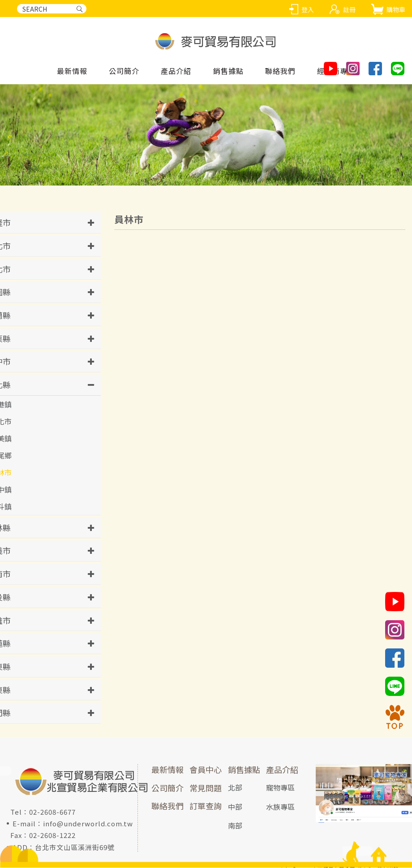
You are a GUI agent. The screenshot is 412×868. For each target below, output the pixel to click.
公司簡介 (167, 788)
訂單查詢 (206, 806)
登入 (308, 9)
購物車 (396, 9)
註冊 (349, 9)
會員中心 (206, 770)
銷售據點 (244, 770)
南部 (235, 826)
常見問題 (206, 788)
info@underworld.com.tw (88, 824)
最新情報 (167, 770)
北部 (235, 787)
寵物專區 (280, 787)
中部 (235, 807)
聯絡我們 (167, 806)
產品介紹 (282, 770)
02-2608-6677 (52, 812)
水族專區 (280, 807)
